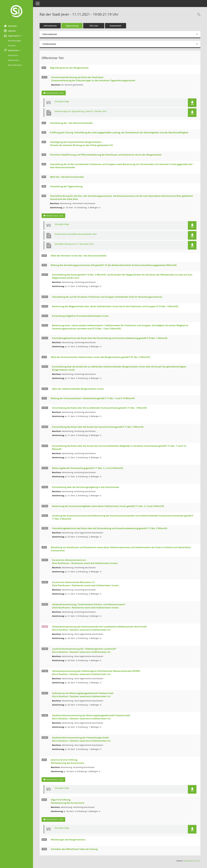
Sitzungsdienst (192, 861)
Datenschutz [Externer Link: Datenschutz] (13, 60)
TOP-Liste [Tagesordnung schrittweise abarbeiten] (94, 26)
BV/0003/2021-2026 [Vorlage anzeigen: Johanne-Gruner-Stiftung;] (55, 780)
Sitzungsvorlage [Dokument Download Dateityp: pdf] (62, 102)
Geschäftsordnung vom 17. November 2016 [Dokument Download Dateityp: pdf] (74, 244)
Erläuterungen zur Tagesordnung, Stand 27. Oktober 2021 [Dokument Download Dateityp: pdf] (81, 111)
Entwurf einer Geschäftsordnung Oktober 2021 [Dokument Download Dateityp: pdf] (76, 234)
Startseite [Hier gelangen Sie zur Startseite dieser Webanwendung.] (10, 26)
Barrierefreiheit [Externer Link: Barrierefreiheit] (15, 65)
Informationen (50, 26)
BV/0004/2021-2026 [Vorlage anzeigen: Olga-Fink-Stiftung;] (55, 819)
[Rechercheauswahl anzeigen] (198, 15)
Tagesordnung (72, 26)
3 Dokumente (49, 44)
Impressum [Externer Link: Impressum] (13, 55)
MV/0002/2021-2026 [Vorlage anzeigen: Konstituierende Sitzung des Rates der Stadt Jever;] (55, 93)
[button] (17, 36)
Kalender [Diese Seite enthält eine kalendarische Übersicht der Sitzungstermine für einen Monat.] (10, 31)
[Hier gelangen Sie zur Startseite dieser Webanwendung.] (17, 11)
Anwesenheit (116, 26)
